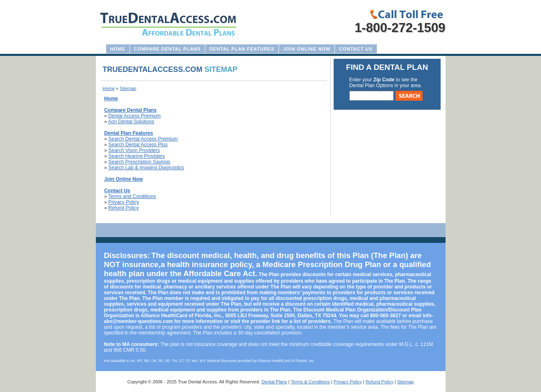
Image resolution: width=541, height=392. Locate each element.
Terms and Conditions (132, 196)
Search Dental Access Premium (143, 139)
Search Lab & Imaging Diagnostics (146, 168)
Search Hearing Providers (136, 156)
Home (118, 49)
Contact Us (356, 49)
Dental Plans (274, 382)
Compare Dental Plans (167, 49)
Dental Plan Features (242, 49)
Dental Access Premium (134, 116)
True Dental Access (197, 382)
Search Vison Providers (134, 150)
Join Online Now (307, 49)
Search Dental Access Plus (138, 145)
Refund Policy (123, 208)
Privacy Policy (124, 202)
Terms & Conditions (310, 382)
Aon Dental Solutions (131, 122)
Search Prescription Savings (139, 162)
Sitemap (405, 382)
